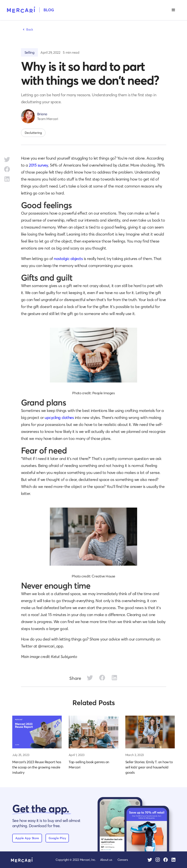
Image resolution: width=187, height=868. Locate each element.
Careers (123, 860)
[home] (31, 9)
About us (106, 860)
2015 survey (38, 165)
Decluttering (33, 133)
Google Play (57, 838)
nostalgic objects (68, 259)
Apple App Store (27, 838)
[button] (173, 10)
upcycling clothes (59, 418)
